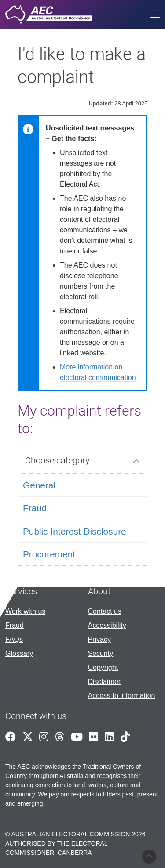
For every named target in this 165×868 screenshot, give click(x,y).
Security (101, 653)
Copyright (103, 667)
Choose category (57, 460)
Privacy (99, 639)
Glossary (19, 653)
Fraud (15, 625)
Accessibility (107, 625)
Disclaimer (104, 682)
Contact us (105, 611)
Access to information (122, 696)
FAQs (14, 639)
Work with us (25, 611)
